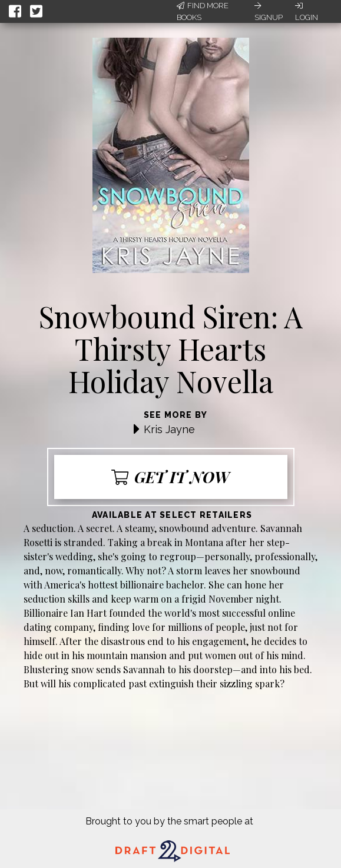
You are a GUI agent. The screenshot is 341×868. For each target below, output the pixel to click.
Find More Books (203, 11)
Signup (269, 12)
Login (307, 12)
